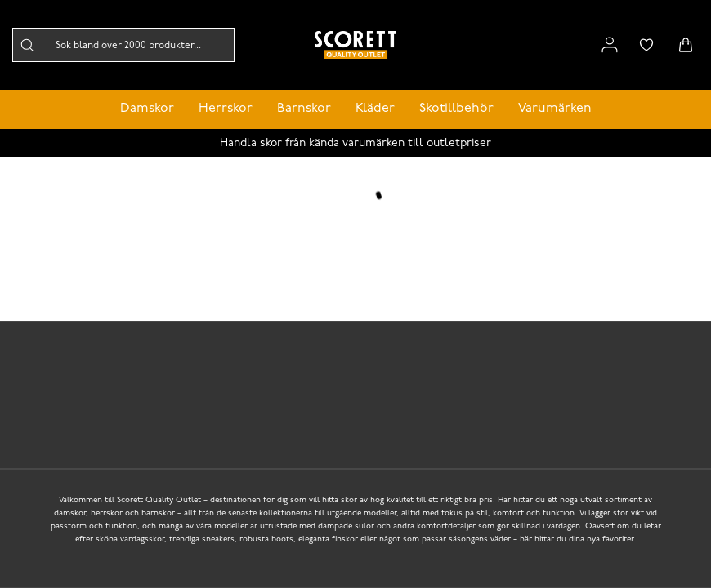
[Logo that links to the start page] (355, 45)
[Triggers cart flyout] (686, 45)
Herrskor (226, 109)
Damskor (147, 109)
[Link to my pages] (610, 45)
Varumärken (555, 109)
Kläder (375, 109)
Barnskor (304, 109)
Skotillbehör (456, 109)
